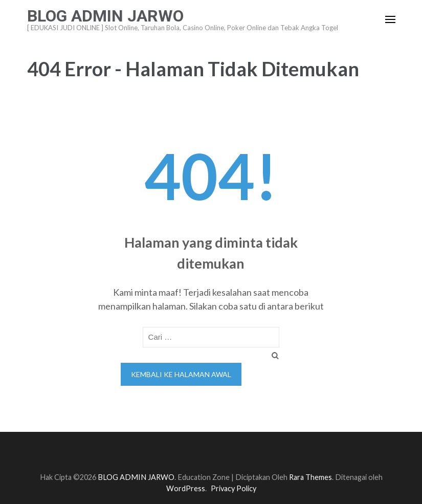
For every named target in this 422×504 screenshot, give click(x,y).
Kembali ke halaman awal (181, 374)
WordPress (186, 488)
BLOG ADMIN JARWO (105, 16)
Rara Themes (310, 477)
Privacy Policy (234, 488)
